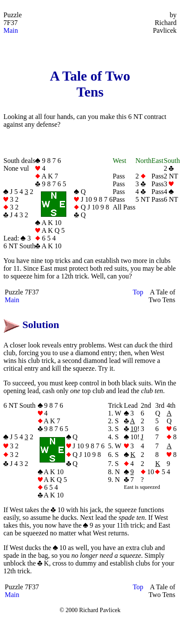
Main (11, 30)
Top (138, 292)
